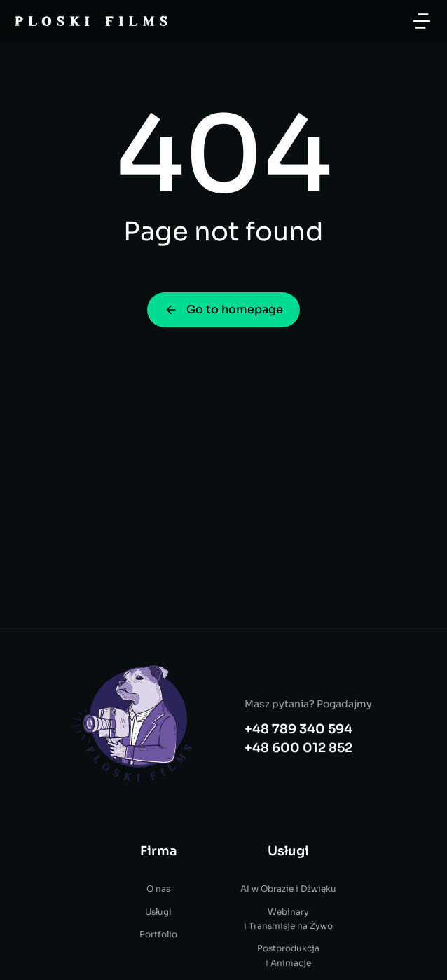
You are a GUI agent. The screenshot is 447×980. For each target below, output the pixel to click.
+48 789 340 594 (298, 809)
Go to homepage (224, 309)
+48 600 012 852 (298, 828)
